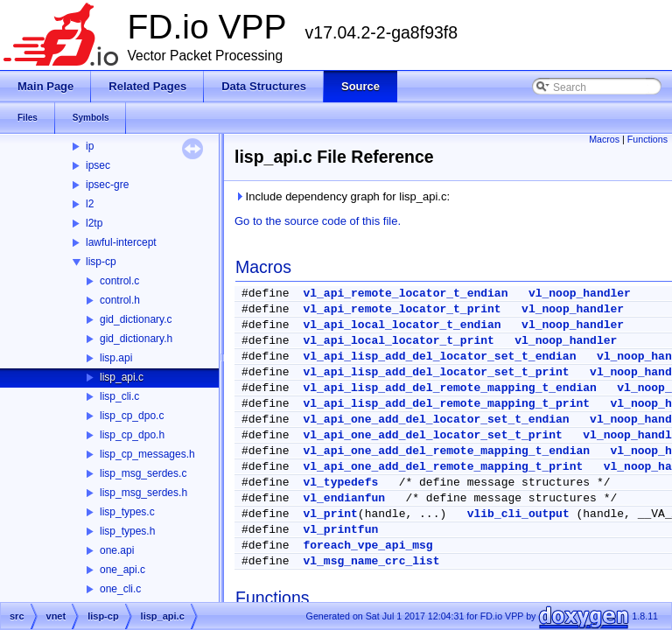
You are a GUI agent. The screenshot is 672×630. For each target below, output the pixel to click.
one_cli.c (120, 589)
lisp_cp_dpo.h (132, 435)
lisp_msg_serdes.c (143, 473)
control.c (119, 281)
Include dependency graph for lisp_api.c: (342, 196)
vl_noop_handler (580, 294)
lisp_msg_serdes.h (143, 493)
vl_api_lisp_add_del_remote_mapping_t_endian (449, 388)
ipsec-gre (107, 185)
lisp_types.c (127, 512)
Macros (604, 139)
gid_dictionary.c (136, 319)
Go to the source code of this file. (318, 221)
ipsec (98, 165)
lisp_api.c (122, 377)
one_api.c (122, 570)
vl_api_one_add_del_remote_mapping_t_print (443, 467)
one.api (117, 550)
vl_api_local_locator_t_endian (402, 325)
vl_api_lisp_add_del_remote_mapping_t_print (446, 404)
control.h (120, 300)
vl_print (330, 514)
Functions (647, 139)
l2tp (94, 223)
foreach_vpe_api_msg (367, 546)
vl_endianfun (344, 498)
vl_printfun (340, 530)
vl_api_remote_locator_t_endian (405, 294)
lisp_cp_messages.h (147, 454)
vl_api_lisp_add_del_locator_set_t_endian (439, 357)
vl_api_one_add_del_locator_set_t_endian (436, 420)
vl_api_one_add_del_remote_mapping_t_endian (446, 451)
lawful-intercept (121, 242)
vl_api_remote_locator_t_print (402, 309)
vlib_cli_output (518, 514)
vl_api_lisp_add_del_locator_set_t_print (436, 372)
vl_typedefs (340, 483)
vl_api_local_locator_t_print (398, 341)
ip (90, 146)
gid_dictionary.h (136, 339)
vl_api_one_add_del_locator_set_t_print (432, 435)
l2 (90, 204)
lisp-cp (101, 262)
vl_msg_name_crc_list (371, 561)
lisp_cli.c (119, 396)
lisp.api (116, 358)
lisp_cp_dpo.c (132, 416)
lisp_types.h (127, 531)
